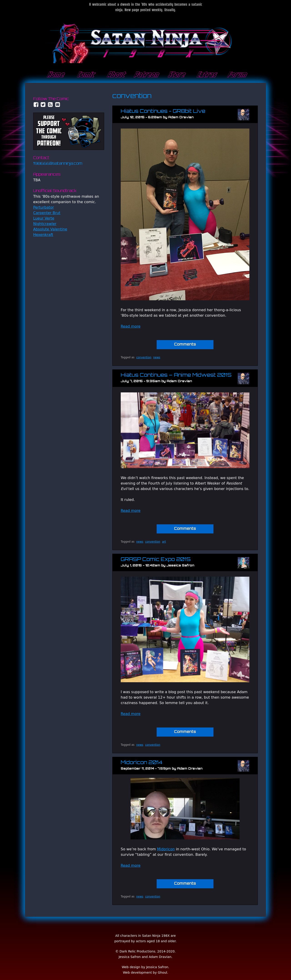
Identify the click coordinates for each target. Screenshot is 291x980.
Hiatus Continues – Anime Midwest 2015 (176, 375)
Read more (131, 326)
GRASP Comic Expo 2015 (156, 560)
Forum (236, 75)
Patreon (145, 75)
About (115, 75)
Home (55, 75)
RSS (50, 105)
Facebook (36, 105)
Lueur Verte (44, 218)
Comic (85, 75)
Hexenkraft (43, 235)
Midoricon (166, 849)
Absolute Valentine (50, 229)
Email (58, 105)
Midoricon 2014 (142, 763)
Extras (206, 75)
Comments (185, 345)
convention (144, 357)
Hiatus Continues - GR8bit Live (163, 112)
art (164, 542)
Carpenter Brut (47, 213)
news (157, 357)
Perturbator (44, 207)
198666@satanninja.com (58, 164)
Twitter (43, 105)
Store (176, 75)
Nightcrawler (45, 224)
